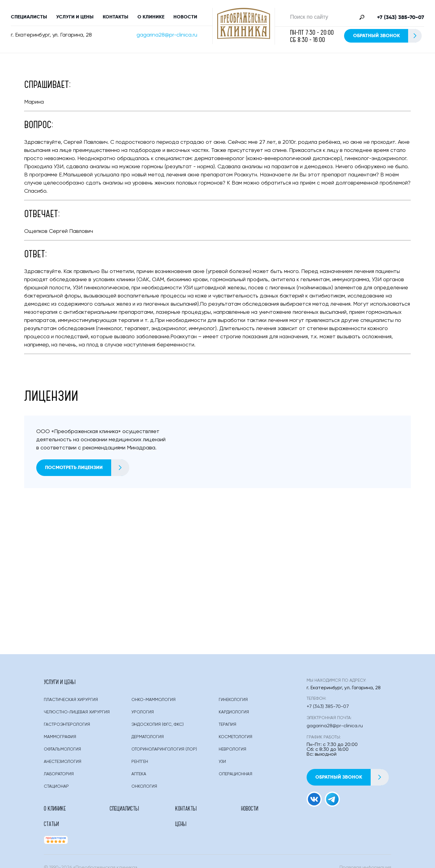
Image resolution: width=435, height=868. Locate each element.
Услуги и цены (75, 18)
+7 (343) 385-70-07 (401, 18)
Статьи (227, 811)
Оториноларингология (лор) (164, 752)
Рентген (140, 764)
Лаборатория (59, 776)
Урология (143, 715)
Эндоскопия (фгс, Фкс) (158, 727)
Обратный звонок (387, 37)
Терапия (227, 727)
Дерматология (148, 739)
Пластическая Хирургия (71, 702)
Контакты (116, 18)
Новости (185, 18)
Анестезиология (63, 764)
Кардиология (234, 715)
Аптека (139, 776)
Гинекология (233, 702)
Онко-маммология (153, 702)
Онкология (144, 789)
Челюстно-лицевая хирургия (77, 715)
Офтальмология (62, 752)
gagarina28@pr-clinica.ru (167, 36)
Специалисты (29, 18)
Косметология (235, 739)
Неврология (232, 752)
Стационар (56, 789)
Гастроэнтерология (67, 727)
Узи (222, 764)
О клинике (151, 18)
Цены (268, 811)
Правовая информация (365, 855)
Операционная (235, 776)
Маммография (60, 739)
